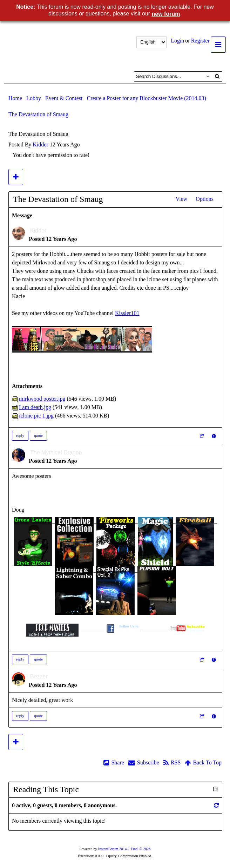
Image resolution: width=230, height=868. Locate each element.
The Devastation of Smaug (38, 114)
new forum (166, 14)
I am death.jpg (35, 407)
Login (177, 41)
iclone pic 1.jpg (36, 416)
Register (200, 41)
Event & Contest (64, 98)
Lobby (34, 98)
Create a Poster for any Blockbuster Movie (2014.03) (147, 98)
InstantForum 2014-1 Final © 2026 (124, 849)
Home (15, 98)
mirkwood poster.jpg (42, 399)
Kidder (40, 144)
